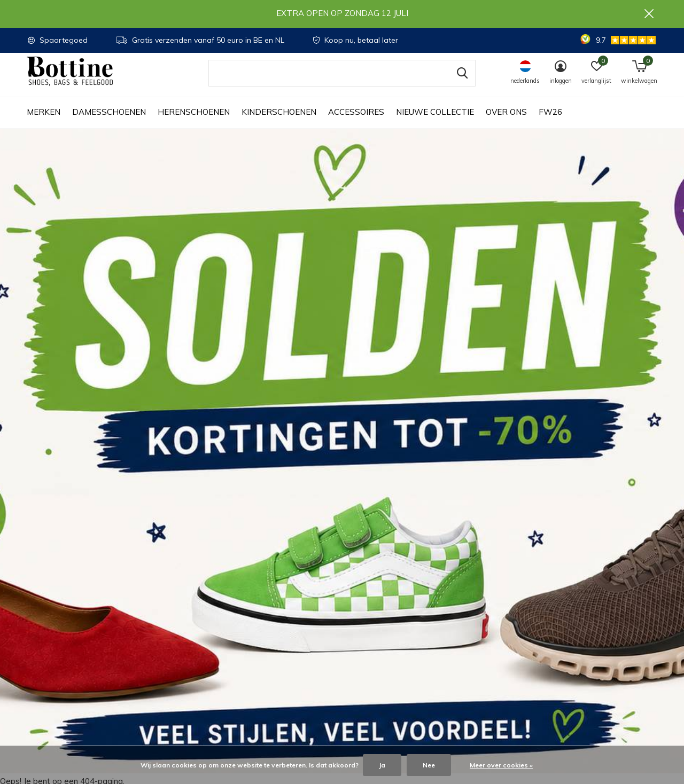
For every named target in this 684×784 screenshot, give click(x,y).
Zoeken (461, 84)
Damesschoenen (109, 123)
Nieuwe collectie (435, 123)
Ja (382, 765)
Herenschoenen (194, 123)
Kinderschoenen (279, 123)
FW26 (550, 123)
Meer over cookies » (501, 765)
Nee (429, 765)
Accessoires (356, 123)
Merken (44, 123)
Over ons (506, 123)
